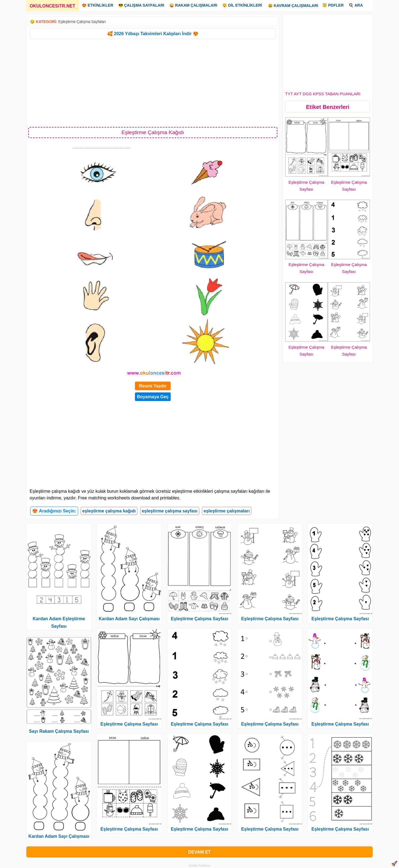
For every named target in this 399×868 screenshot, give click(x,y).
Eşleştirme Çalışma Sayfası (129, 724)
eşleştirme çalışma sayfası (170, 511)
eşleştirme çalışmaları (227, 511)
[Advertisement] (153, 83)
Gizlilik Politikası (200, 866)
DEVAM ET (199, 852)
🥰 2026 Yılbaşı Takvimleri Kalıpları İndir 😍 (153, 34)
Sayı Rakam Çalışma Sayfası (59, 731)
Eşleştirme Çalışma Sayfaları (82, 22)
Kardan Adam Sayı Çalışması (59, 836)
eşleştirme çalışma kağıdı (109, 511)
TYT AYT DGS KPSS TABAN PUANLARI (323, 94)
